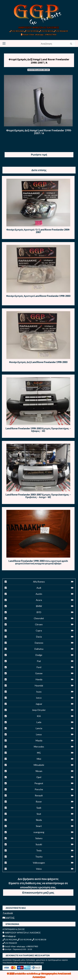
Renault (39, 795)
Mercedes (39, 747)
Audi (39, 588)
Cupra (39, 631)
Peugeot (39, 783)
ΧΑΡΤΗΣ (9, 918)
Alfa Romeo (39, 582)
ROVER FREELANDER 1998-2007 (39, 70)
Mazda (39, 740)
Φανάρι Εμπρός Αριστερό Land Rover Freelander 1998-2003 (38, 296)
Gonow (39, 673)
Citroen (39, 624)
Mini (39, 759)
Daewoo (39, 643)
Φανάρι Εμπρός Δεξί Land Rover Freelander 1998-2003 (38, 362)
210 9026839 (61, 31)
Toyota (39, 857)
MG (39, 753)
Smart (39, 826)
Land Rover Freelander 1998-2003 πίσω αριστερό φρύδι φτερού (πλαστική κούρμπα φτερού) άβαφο (38, 562)
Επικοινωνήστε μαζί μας (38, 892)
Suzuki (39, 844)
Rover (39, 802)
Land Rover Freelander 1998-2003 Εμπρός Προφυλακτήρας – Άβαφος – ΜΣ (38, 430)
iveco (39, 698)
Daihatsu (39, 649)
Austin (39, 594)
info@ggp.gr (9, 936)
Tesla (39, 850)
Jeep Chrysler (39, 710)
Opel (39, 777)
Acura (39, 600)
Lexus (39, 734)
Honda (39, 679)
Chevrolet (39, 618)
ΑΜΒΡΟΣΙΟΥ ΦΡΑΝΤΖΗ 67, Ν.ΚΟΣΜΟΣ (39, 27)
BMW (39, 606)
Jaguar (39, 704)
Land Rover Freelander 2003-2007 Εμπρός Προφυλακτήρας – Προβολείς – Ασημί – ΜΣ (38, 496)
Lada (39, 722)
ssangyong (39, 832)
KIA (39, 716)
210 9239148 (31, 31)
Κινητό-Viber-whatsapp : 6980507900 (39, 34)
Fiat (39, 661)
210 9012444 (17, 31)
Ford (39, 667)
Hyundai (39, 685)
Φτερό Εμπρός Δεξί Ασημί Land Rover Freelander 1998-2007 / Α (39, 61)
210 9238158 (46, 31)
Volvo (39, 869)
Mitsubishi (39, 765)
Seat (39, 814)
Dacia (39, 637)
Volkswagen (39, 863)
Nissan (39, 771)
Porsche (39, 789)
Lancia (39, 728)
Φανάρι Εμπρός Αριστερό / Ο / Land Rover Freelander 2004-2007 (38, 231)
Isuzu (39, 692)
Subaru (39, 838)
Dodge (39, 655)
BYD (39, 612)
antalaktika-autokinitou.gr (28, 974)
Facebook (8, 913)
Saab (39, 808)
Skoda (39, 820)
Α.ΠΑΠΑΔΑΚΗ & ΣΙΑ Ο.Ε (14, 929)
